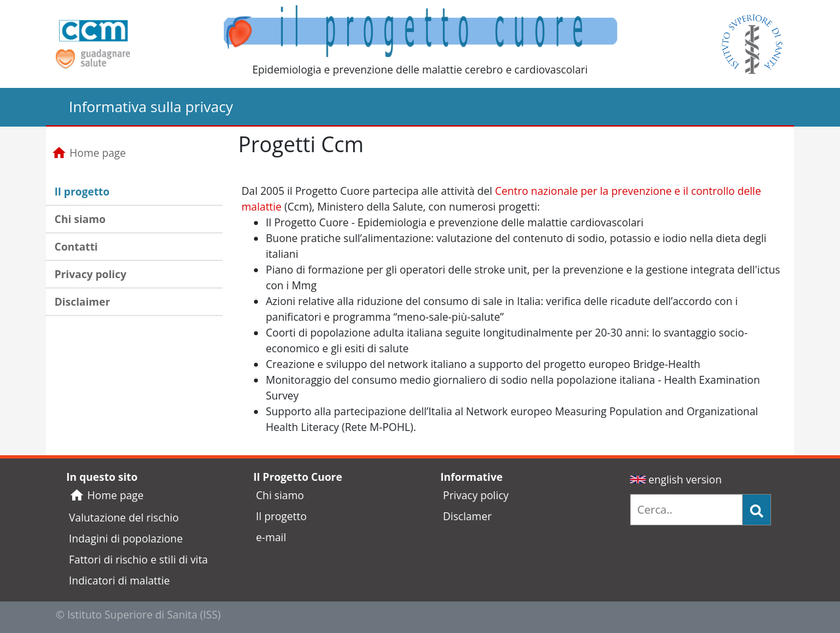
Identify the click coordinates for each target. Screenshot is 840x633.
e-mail (271, 537)
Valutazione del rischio (124, 518)
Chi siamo (80, 219)
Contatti (76, 247)
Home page (89, 153)
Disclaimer (82, 302)
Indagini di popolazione (126, 539)
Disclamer (467, 516)
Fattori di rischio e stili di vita (138, 560)
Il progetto (82, 192)
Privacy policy (91, 274)
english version (676, 480)
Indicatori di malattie (119, 581)
